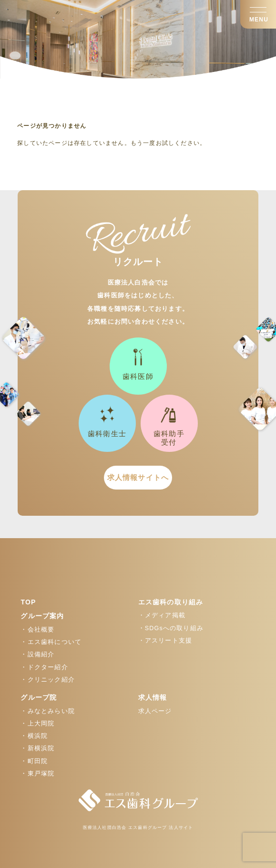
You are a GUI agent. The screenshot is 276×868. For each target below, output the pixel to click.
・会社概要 (37, 630)
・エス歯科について (51, 642)
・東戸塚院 (37, 774)
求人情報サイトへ (138, 477)
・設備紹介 (37, 654)
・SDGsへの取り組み (171, 628)
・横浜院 (34, 736)
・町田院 (34, 761)
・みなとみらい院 (48, 711)
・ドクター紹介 (44, 667)
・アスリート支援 (165, 641)
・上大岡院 (37, 724)
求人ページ (155, 711)
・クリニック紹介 (48, 680)
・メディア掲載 (162, 615)
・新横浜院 (37, 748)
